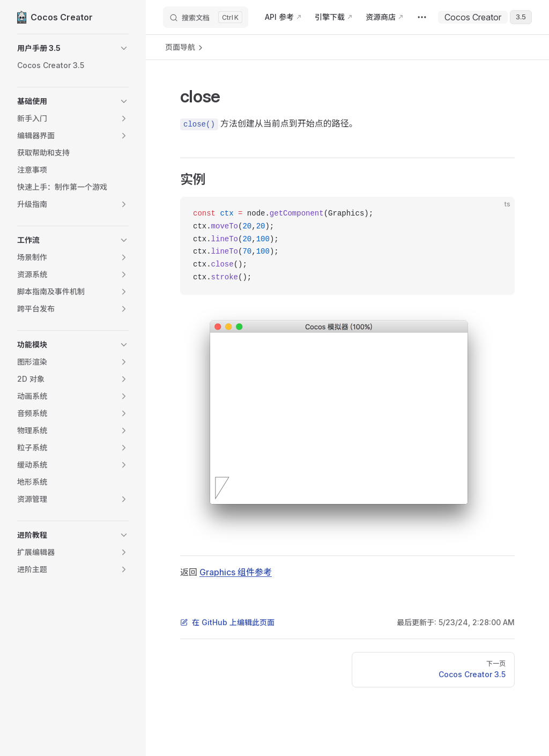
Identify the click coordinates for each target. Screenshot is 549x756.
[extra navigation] (422, 17)
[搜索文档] (206, 17)
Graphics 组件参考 (236, 572)
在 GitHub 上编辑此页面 (227, 622)
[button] (73, 48)
